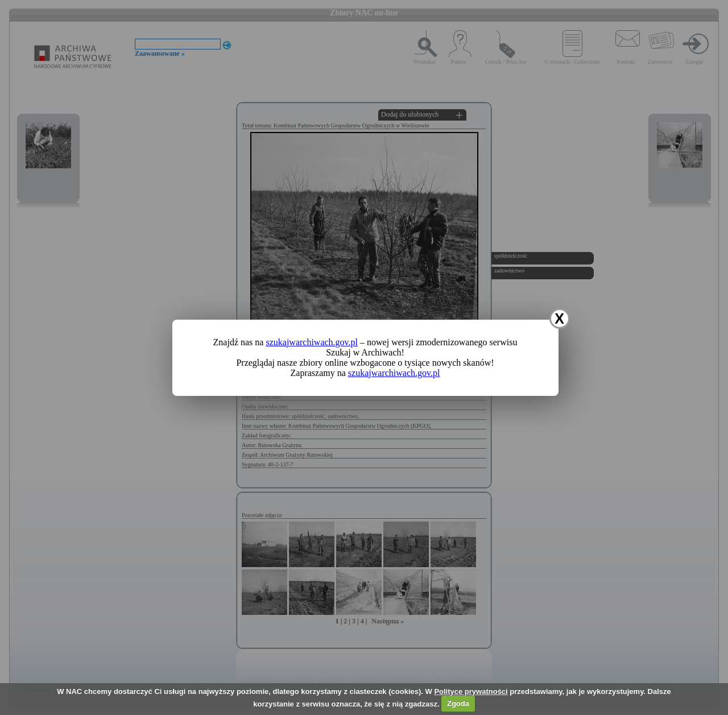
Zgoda (458, 703)
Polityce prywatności (471, 691)
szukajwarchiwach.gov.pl (312, 342)
